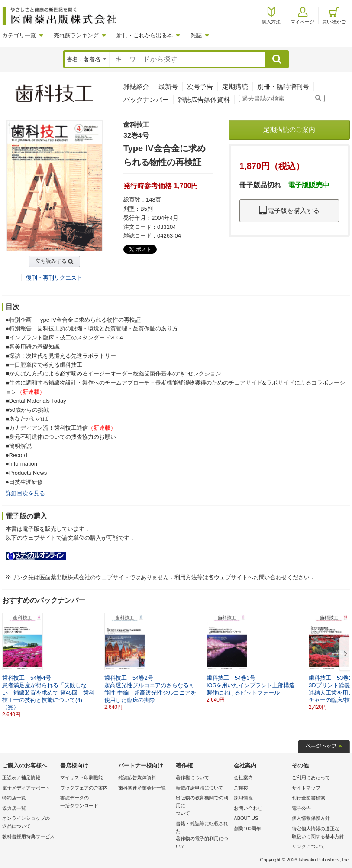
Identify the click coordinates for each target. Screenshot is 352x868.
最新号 (168, 86)
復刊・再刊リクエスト (54, 278)
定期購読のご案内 (289, 129)
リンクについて (308, 846)
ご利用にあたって (311, 777)
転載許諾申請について (200, 788)
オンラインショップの (29, 823)
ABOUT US (246, 818)
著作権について (192, 777)
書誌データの (87, 802)
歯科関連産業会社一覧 (142, 788)
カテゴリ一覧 (19, 35)
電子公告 (301, 808)
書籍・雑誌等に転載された (203, 835)
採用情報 (243, 798)
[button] (344, 654)
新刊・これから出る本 (145, 35)
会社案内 (243, 777)
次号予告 (200, 86)
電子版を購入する (289, 210)
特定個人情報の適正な (319, 833)
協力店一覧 (14, 808)
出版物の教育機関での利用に (203, 806)
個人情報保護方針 (311, 818)
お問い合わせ (248, 808)
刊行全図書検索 (308, 798)
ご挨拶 (241, 788)
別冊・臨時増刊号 (283, 86)
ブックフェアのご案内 (84, 788)
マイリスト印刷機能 (82, 777)
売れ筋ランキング (76, 35)
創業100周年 (247, 829)
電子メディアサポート (26, 788)
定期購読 (235, 86)
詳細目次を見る (25, 493)
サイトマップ (306, 788)
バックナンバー (146, 100)
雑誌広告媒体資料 (204, 100)
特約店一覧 (14, 798)
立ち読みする (51, 261)
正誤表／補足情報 (21, 777)
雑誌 (196, 35)
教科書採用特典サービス (28, 836)
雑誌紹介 (136, 86)
